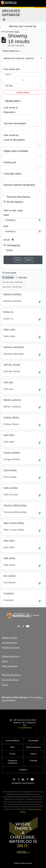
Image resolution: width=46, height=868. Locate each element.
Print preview (9, 272)
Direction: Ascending (12, 287)
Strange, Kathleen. (12, 453)
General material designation (19, 185)
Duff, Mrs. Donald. (12, 365)
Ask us (5, 685)
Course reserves (10, 643)
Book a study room (11, 656)
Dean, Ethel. (9, 540)
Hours (5, 661)
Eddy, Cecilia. (10, 558)
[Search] (23, 74)
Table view (21, 277)
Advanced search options (19, 58)
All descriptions (15, 202)
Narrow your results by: (23, 26)
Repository (10, 112)
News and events (10, 666)
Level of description (14, 140)
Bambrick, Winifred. (13, 294)
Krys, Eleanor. (10, 576)
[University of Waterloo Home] (9, 3)
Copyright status (13, 174)
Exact (10, 250)
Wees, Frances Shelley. (14, 523)
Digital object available (16, 151)
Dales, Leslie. (9, 329)
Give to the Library (10, 680)
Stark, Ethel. (9, 435)
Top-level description (15, 123)
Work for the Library (11, 675)
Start (6, 215)
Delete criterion (23, 92)
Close (17, 32)
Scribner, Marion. (12, 417)
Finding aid (10, 162)
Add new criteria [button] (12, 101)
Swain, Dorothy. (11, 488)
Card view (8, 277)
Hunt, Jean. (9, 382)
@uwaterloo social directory (23, 783)
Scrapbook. (9, 593)
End (6, 226)
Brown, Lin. (9, 312)
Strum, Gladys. (10, 470)
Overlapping (13, 245)
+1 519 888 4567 (25, 728)
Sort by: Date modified (13, 282)
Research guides (10, 638)
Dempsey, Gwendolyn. (14, 347)
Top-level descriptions (18, 197)
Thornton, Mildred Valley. (15, 505)
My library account (11, 647)
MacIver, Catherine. (12, 400)
